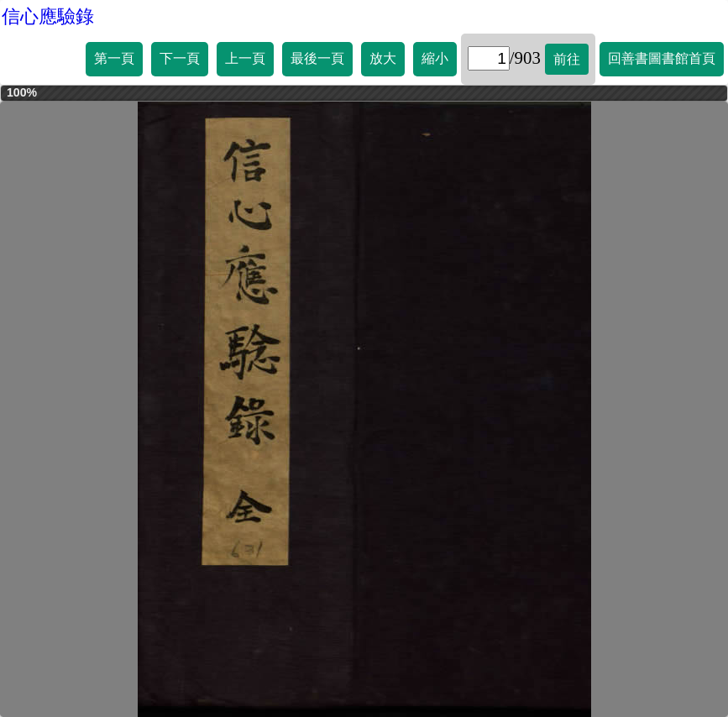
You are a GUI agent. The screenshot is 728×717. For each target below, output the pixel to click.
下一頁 (180, 58)
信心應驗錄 (48, 16)
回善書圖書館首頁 (662, 58)
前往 (567, 59)
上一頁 (245, 58)
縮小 (435, 58)
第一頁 (114, 58)
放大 (383, 58)
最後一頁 (317, 58)
